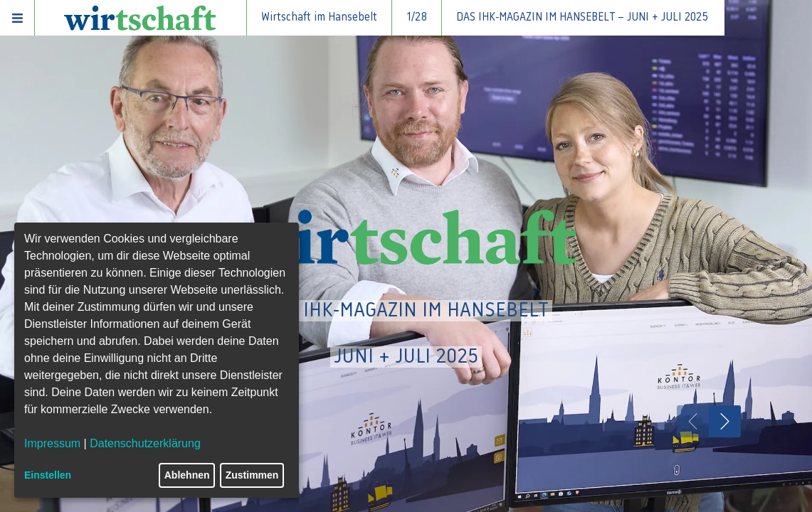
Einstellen (48, 475)
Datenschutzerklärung (145, 443)
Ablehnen (187, 475)
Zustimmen (252, 475)
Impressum (52, 443)
